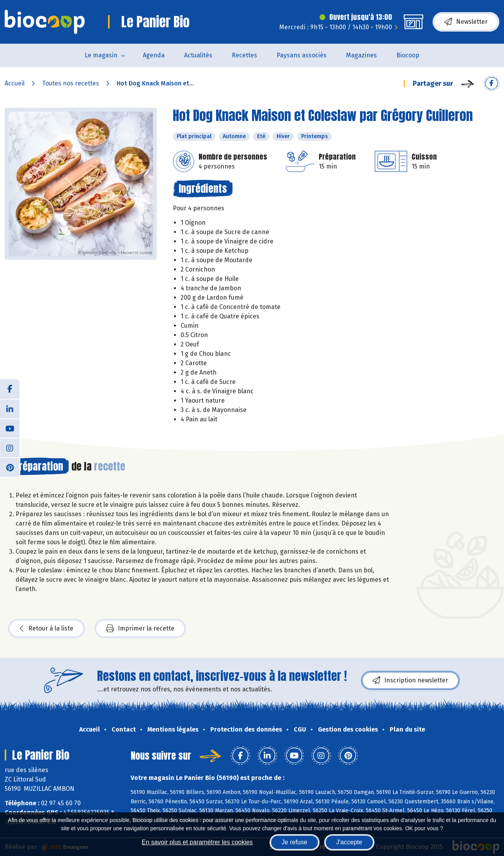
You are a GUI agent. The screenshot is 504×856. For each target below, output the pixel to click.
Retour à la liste (46, 629)
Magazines (361, 55)
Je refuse (295, 842)
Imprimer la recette (140, 629)
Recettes (244, 55)
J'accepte (349, 842)
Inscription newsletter (410, 680)
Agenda (154, 55)
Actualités (198, 55)
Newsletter (466, 22)
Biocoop (408, 55)
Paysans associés (302, 55)
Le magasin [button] (101, 55)
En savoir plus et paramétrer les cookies (197, 842)
